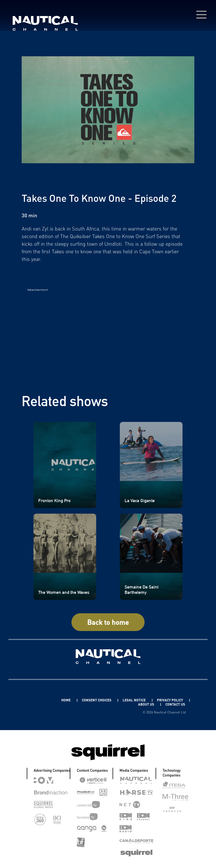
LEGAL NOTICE (135, 700)
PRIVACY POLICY (170, 700)
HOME (66, 700)
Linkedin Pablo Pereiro (34, 700)
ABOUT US (147, 704)
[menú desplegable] (201, 15)
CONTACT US (175, 704)
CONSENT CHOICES (97, 700)
